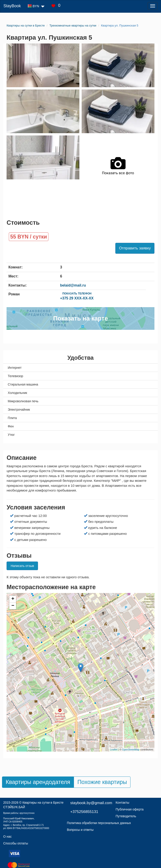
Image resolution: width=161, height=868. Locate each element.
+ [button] (13, 599)
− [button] (13, 606)
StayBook (12, 6)
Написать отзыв (22, 566)
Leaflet (114, 750)
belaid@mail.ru (73, 285)
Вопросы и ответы (80, 830)
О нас (7, 837)
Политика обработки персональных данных (99, 823)
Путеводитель (126, 816)
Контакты (122, 803)
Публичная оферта (130, 809)
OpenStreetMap (131, 750)
